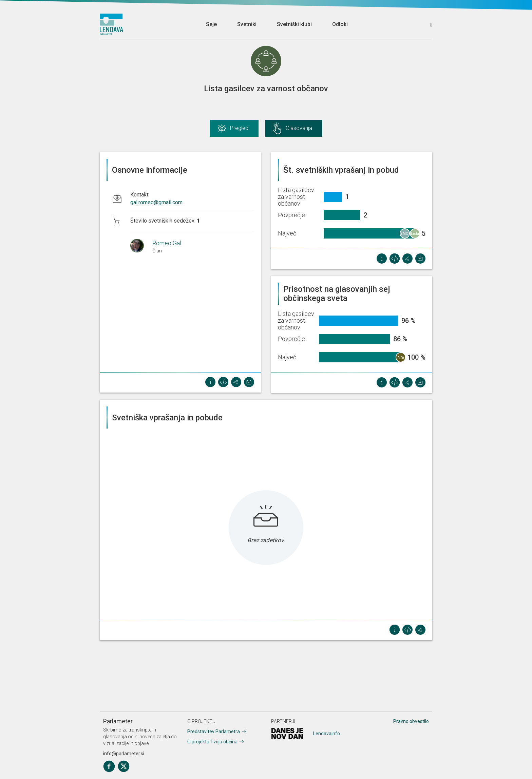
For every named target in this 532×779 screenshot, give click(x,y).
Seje (211, 24)
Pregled (239, 128)
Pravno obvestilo (411, 721)
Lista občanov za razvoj (415, 235)
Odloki (340, 24)
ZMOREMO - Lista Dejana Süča (405, 235)
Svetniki (247, 24)
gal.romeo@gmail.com (156, 202)
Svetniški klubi (294, 24)
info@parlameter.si (124, 754)
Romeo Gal (167, 243)
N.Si (401, 357)
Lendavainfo (327, 734)
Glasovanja (299, 128)
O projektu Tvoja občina (212, 742)
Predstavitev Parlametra (214, 731)
